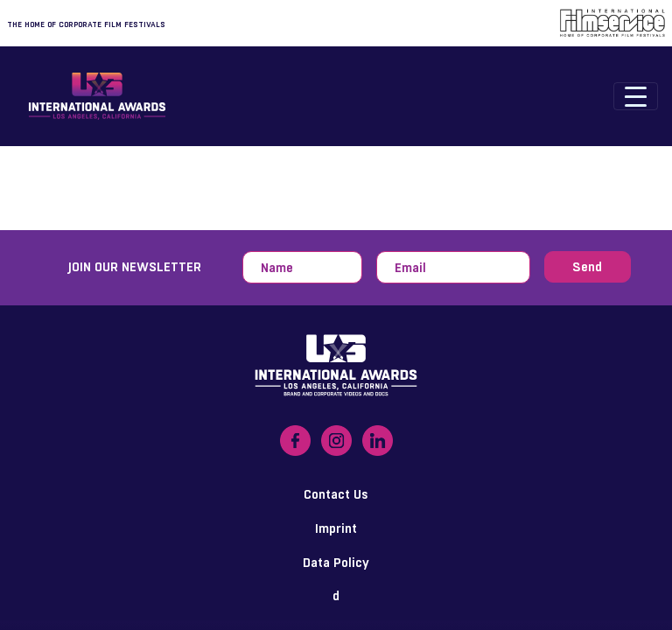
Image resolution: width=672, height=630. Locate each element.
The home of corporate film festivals (86, 24)
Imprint (336, 528)
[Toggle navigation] (636, 96)
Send (587, 266)
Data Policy (336, 562)
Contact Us (336, 494)
